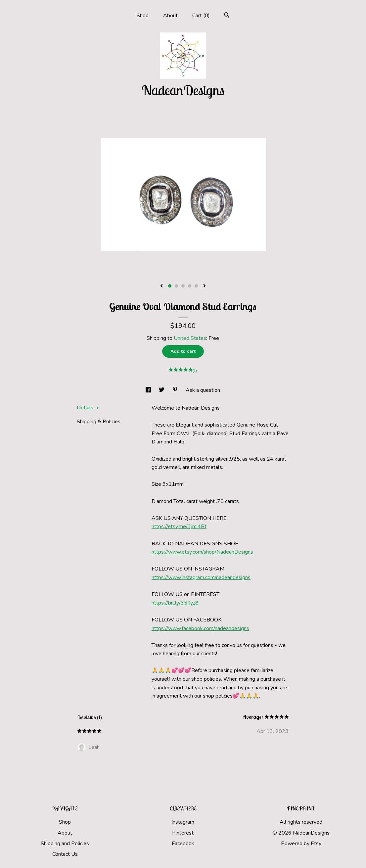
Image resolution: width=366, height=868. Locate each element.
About (170, 16)
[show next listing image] (205, 286)
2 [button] (176, 286)
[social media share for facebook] (149, 390)
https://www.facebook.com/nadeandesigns (200, 628)
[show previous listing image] (161, 286)
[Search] (227, 16)
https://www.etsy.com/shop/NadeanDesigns (202, 552)
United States (190, 338)
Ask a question (203, 390)
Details (88, 408)
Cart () (201, 16)
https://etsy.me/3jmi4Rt (179, 526)
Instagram (183, 822)
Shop (143, 16)
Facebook (183, 844)
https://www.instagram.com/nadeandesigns (201, 577)
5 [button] (196, 286)
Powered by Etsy (301, 844)
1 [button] (170, 286)
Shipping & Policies (99, 422)
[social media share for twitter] (162, 390)
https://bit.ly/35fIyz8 (175, 603)
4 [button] (190, 286)
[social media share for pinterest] (176, 390)
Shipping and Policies (65, 844)
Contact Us (65, 854)
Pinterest (183, 833)
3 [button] (183, 286)
